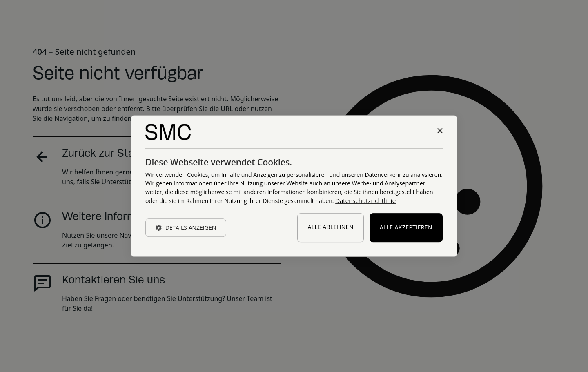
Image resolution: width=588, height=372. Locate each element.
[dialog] (294, 186)
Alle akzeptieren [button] (406, 228)
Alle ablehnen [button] (330, 227)
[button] (186, 228)
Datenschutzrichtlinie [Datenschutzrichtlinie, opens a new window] (365, 200)
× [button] (440, 131)
